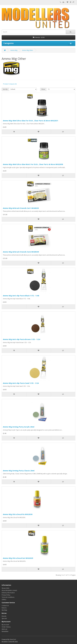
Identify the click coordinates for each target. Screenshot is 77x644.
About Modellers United (9, 590)
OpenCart (13, 639)
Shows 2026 (5, 588)
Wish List (4, 629)
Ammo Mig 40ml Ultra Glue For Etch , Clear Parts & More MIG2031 (31, 121)
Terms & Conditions (8, 597)
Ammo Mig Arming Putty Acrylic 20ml (19, 427)
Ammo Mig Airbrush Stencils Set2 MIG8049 (21, 252)
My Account (5, 625)
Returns (4, 608)
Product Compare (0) (10, 84)
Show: (43, 89)
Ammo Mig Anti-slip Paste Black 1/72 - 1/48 (21, 296)
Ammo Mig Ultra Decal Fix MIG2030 (18, 514)
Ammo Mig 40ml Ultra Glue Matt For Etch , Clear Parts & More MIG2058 (33, 164)
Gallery (4, 599)
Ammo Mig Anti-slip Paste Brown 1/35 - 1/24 (21, 339)
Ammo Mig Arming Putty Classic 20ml (19, 471)
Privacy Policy (6, 595)
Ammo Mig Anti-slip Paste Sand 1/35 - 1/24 (21, 383)
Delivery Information (8, 593)
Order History (6, 627)
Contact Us (5, 606)
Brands (4, 616)
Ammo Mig (14, 50)
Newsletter (5, 631)
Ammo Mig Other (28, 50)
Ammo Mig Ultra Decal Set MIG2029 (18, 558)
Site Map (4, 610)
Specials (4, 618)
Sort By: (5, 89)
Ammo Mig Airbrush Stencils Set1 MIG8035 (21, 208)
